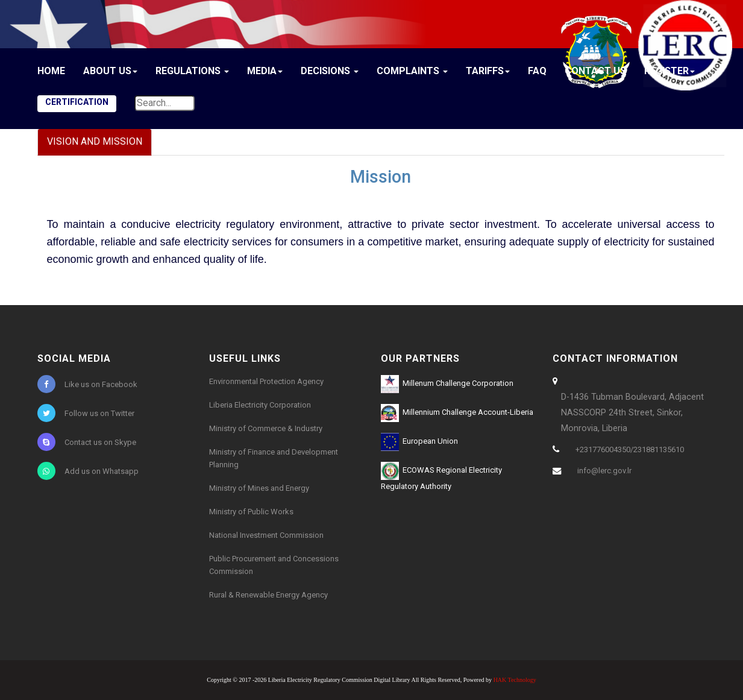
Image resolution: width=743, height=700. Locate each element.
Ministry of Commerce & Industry (266, 428)
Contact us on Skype (87, 442)
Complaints (412, 71)
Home (51, 71)
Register (669, 71)
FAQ (537, 71)
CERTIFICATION (77, 102)
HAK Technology (515, 680)
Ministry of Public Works (251, 512)
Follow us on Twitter (86, 413)
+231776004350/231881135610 (630, 449)
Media (265, 71)
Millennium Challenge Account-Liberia (457, 413)
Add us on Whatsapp (88, 471)
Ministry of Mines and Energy (259, 488)
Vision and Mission (95, 141)
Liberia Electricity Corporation (260, 405)
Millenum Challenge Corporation (447, 384)
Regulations (192, 71)
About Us (110, 71)
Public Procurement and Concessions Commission (274, 565)
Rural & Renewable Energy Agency (268, 595)
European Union (419, 442)
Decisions (330, 71)
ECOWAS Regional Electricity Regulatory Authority (441, 476)
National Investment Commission (266, 535)
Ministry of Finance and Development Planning (274, 458)
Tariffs (488, 71)
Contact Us (595, 71)
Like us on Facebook (87, 384)
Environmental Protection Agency (266, 381)
